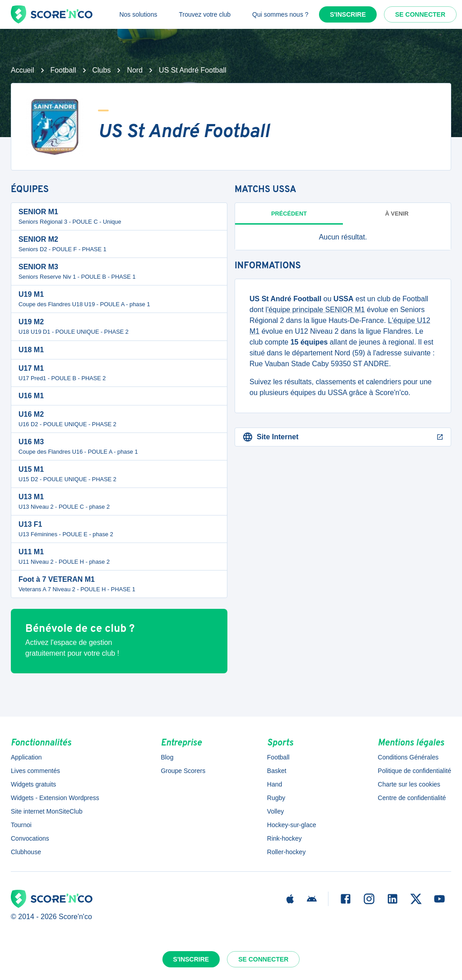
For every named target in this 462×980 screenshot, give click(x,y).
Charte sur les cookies (409, 784)
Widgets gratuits (33, 784)
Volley (275, 811)
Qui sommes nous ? (280, 14)
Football (63, 70)
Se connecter (420, 14)
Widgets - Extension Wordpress (55, 798)
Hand (275, 784)
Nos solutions (138, 14)
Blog (167, 757)
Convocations (30, 838)
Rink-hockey (284, 838)
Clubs (102, 70)
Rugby (276, 798)
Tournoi (21, 825)
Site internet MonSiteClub (47, 811)
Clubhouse (26, 852)
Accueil (23, 70)
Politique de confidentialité (414, 771)
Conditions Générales (408, 757)
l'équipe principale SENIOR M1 (315, 310)
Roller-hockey (286, 852)
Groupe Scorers (183, 771)
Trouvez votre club (205, 14)
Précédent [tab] (289, 214)
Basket (277, 771)
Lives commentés (35, 771)
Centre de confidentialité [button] (412, 798)
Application (26, 757)
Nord (135, 70)
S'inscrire (348, 14)
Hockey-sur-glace (292, 825)
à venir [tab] (397, 214)
